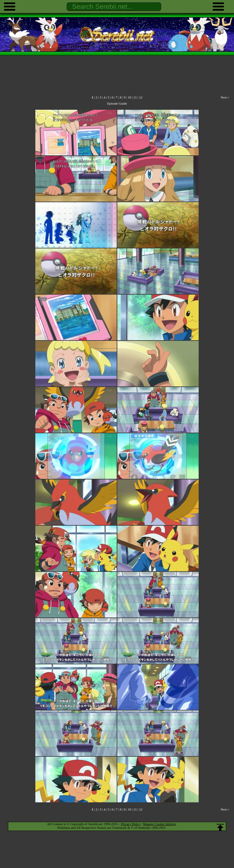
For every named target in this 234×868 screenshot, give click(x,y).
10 (129, 97)
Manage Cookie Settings (160, 824)
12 (141, 97)
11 (135, 97)
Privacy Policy (131, 824)
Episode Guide (117, 103)
